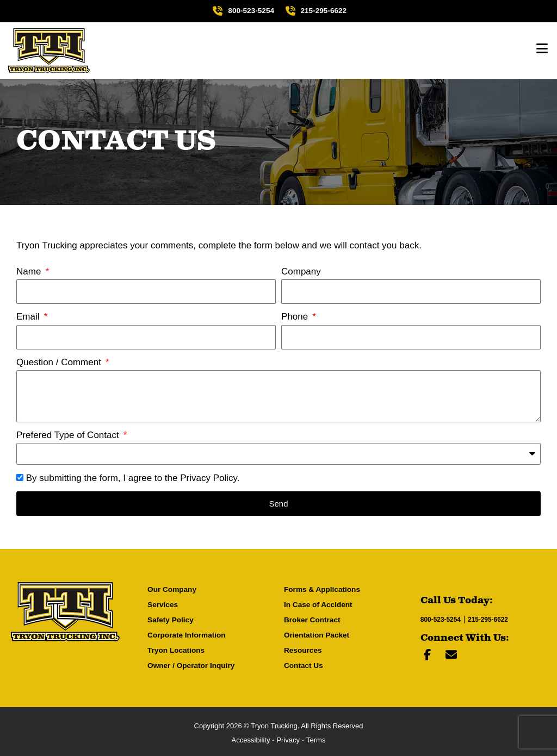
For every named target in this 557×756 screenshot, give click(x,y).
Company (301, 271)
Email (29, 317)
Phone (296, 317)
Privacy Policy (209, 478)
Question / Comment (60, 362)
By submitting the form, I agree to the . (133, 478)
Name (30, 271)
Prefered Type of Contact (69, 435)
